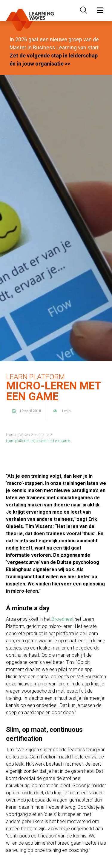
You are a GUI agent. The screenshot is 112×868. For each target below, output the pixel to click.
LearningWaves (18, 435)
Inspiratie (42, 435)
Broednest (63, 619)
